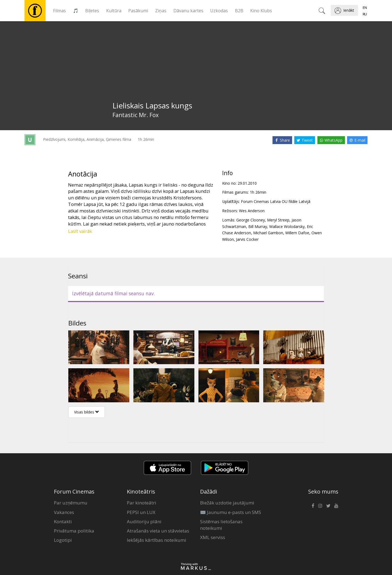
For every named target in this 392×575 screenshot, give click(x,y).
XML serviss (213, 537)
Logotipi (63, 540)
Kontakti (63, 521)
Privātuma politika (74, 531)
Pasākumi (138, 11)
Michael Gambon (268, 233)
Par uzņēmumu (71, 503)
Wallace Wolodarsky (287, 226)
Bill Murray (258, 226)
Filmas (59, 11)
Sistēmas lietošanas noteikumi (221, 525)
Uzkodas (219, 11)
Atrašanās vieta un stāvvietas (158, 531)
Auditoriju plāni (144, 521)
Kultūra (114, 11)
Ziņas (161, 11)
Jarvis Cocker (247, 239)
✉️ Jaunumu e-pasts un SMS (231, 512)
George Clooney (251, 220)
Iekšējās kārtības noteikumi (157, 540)
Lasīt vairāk (80, 231)
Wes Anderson (252, 211)
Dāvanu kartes (188, 11)
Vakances (64, 512)
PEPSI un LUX (141, 512)
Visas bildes (87, 412)
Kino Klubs (261, 11)
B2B (239, 11)
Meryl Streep (278, 220)
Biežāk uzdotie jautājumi (227, 503)
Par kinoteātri (142, 503)
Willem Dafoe (297, 233)
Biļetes (92, 11)
